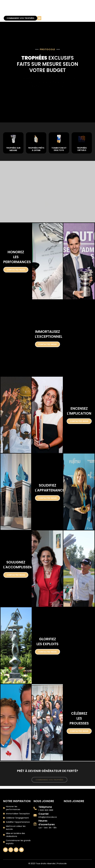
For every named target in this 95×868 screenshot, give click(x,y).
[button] (39, 18)
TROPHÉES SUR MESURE (13, 149)
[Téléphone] (35, 808)
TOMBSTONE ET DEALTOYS (59, 149)
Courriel (43, 814)
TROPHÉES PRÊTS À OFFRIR (36, 149)
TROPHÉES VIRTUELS (82, 149)
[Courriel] (35, 815)
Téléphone (45, 807)
